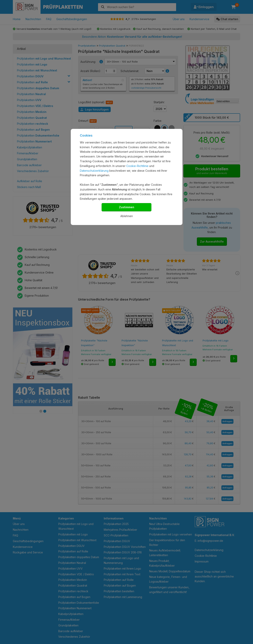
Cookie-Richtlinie (137, 166)
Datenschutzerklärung (94, 171)
